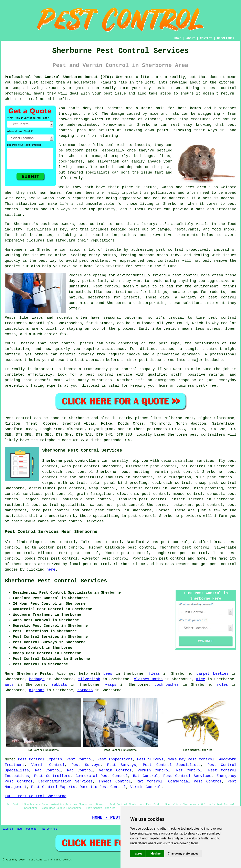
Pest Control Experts (40, 759)
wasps (111, 685)
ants (9, 685)
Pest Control (80, 759)
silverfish (89, 679)
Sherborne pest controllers (71, 461)
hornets (85, 690)
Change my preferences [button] (183, 854)
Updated (31, 829)
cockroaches (167, 685)
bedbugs (37, 679)
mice (201, 679)
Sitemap (8, 829)
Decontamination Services (65, 781)
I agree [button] (138, 854)
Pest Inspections (115, 759)
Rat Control (48, 770)
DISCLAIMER (226, 38)
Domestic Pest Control (103, 787)
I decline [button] (155, 854)
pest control (109, 510)
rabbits (60, 685)
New (20, 829)
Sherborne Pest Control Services (56, 581)
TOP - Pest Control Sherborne (35, 796)
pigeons (37, 690)
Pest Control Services (187, 776)
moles (222, 685)
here (51, 570)
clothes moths (148, 679)
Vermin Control (48, 765)
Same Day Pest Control (191, 759)
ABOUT (191, 38)
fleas (154, 674)
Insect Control (115, 781)
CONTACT (206, 38)
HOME (178, 38)
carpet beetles (213, 674)
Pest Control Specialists (172, 765)
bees (108, 674)
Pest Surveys (150, 759)
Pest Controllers (52, 776)
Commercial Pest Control (102, 776)
